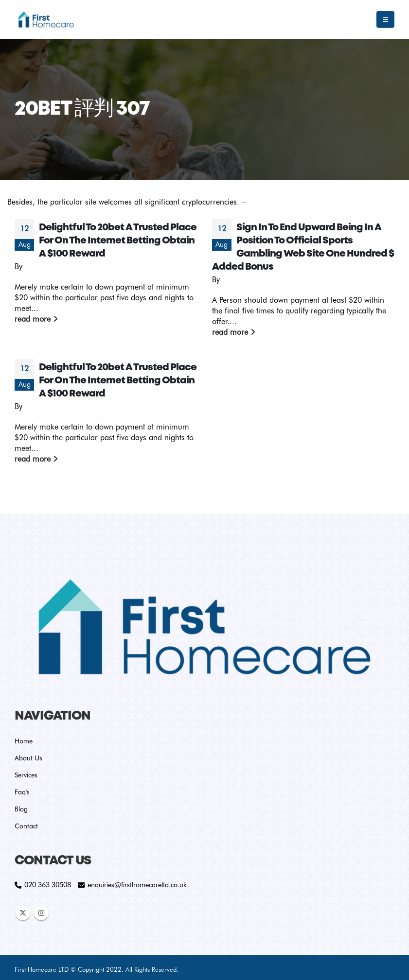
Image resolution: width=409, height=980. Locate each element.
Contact (26, 826)
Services (26, 775)
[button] (385, 19)
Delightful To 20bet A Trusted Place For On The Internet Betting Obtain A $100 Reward (118, 241)
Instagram (41, 913)
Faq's (22, 792)
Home (24, 741)
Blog (21, 809)
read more (36, 319)
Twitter (23, 913)
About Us (28, 758)
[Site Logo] (46, 19)
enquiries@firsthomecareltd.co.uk (137, 885)
